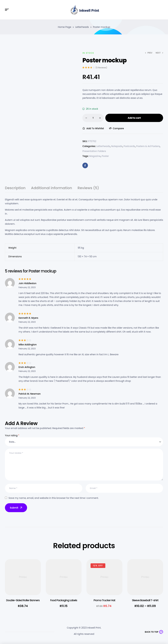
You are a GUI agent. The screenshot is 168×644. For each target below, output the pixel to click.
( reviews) (101, 68)
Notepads (117, 146)
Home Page (65, 27)
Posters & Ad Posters (148, 146)
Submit (16, 508)
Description (15, 188)
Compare (118, 128)
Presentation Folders (94, 151)
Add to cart (134, 118)
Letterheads (82, 27)
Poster (105, 156)
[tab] (15, 189)
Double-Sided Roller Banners (23, 600)
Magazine (95, 156)
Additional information (52, 188)
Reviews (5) (88, 188)
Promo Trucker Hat (104, 600)
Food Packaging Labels (64, 600)
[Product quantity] (93, 118)
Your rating (12, 435)
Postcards (129, 146)
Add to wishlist (95, 128)
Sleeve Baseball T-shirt (145, 600)
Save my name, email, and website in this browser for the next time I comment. (54, 498)
